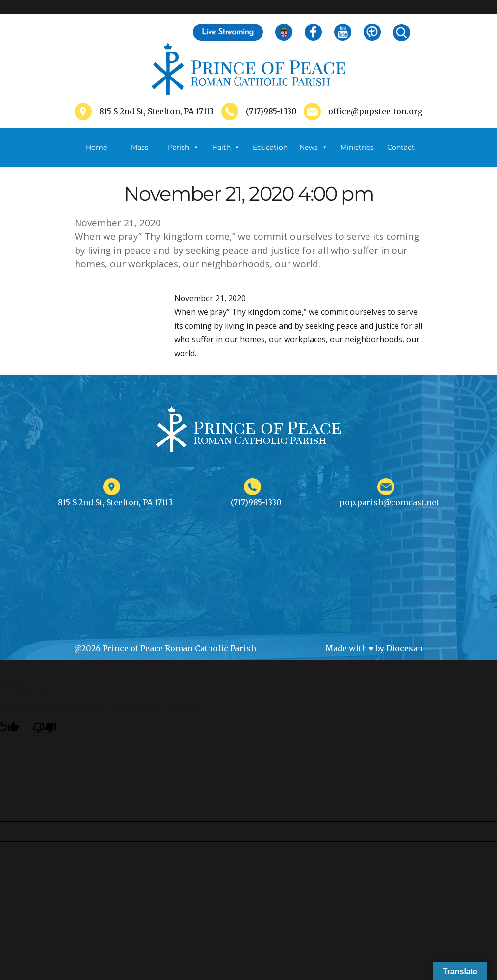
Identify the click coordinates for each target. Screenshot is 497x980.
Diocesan (405, 648)
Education (270, 147)
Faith (227, 147)
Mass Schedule (140, 155)
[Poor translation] (45, 728)
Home (96, 147)
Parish (183, 147)
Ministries (357, 155)
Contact (401, 147)
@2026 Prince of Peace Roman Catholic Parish (165, 648)
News (314, 147)
